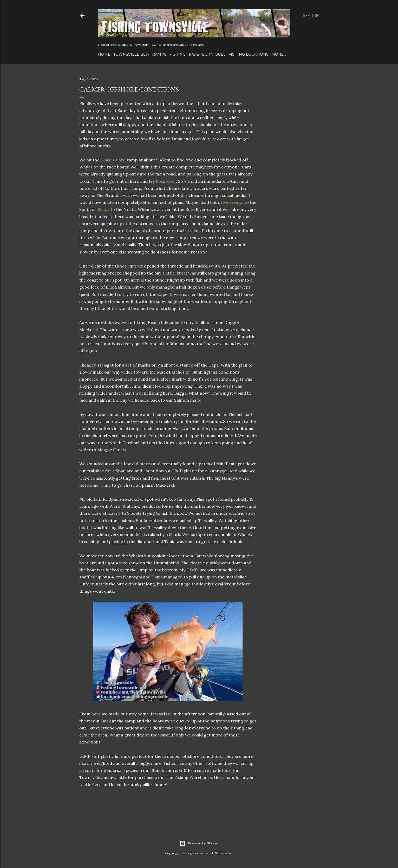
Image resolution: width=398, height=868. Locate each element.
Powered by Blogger (199, 843)
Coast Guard (113, 160)
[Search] (311, 16)
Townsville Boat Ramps (140, 54)
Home (104, 54)
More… (279, 54)
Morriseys (233, 202)
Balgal (103, 209)
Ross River (166, 181)
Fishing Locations (249, 54)
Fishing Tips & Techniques (197, 54)
